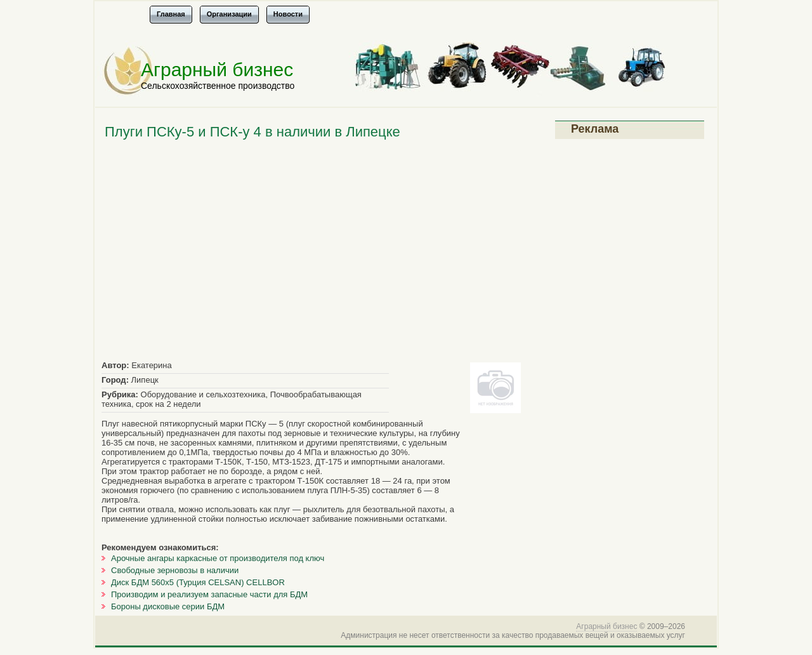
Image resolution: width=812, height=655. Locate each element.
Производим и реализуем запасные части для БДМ (209, 594)
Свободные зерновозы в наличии (175, 570)
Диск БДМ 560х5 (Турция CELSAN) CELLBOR (198, 582)
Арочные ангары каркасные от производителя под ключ (218, 558)
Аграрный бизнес (217, 69)
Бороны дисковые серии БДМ (168, 606)
